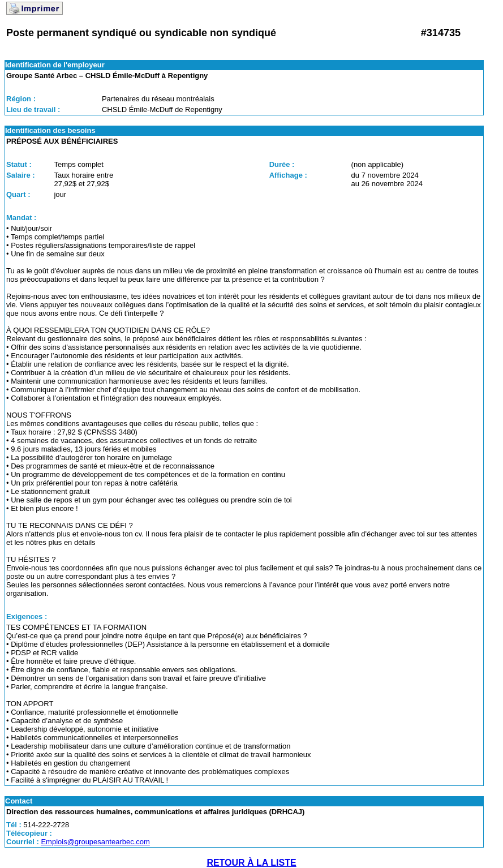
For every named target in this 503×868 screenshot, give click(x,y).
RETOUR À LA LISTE (251, 863)
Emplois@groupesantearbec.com (95, 842)
